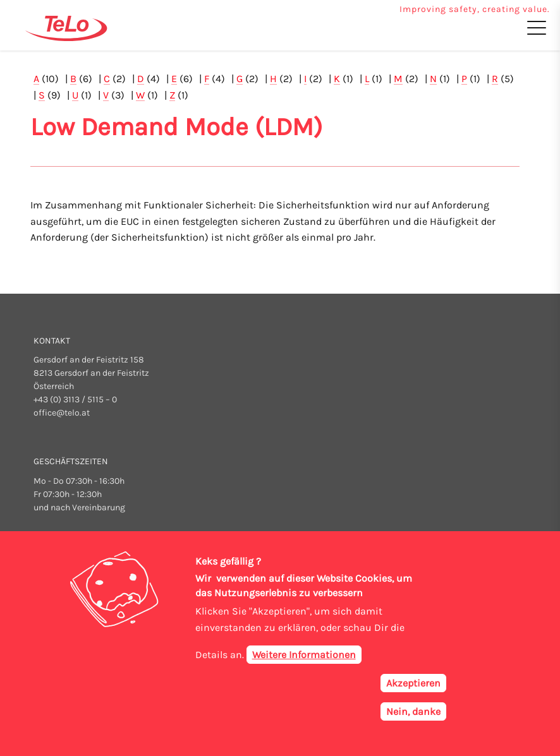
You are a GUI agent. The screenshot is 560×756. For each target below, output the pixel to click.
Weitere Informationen (304, 659)
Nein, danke (413, 716)
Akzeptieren (413, 687)
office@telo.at (62, 413)
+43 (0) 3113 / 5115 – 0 (75, 399)
